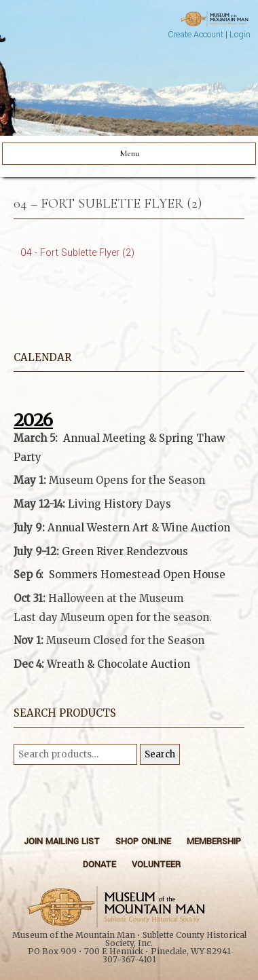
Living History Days (119, 504)
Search (160, 754)
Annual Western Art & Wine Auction (139, 528)
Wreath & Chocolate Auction (118, 664)
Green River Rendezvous (125, 551)
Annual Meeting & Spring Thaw (144, 438)
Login (240, 35)
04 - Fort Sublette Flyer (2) (78, 253)
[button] (129, 632)
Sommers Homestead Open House (137, 574)
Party (27, 457)
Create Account (196, 35)
